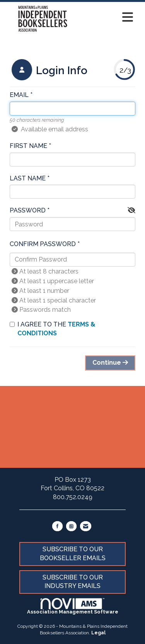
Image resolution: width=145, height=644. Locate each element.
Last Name (28, 178)
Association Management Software (73, 606)
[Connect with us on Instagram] (71, 526)
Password (28, 210)
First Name (28, 146)
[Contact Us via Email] (86, 526)
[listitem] (49, 71)
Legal (98, 633)
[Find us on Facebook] (57, 526)
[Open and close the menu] (108, 17)
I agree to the (53, 329)
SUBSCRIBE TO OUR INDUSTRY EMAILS (73, 582)
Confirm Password (43, 244)
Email (19, 95)
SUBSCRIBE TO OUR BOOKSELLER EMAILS (73, 554)
